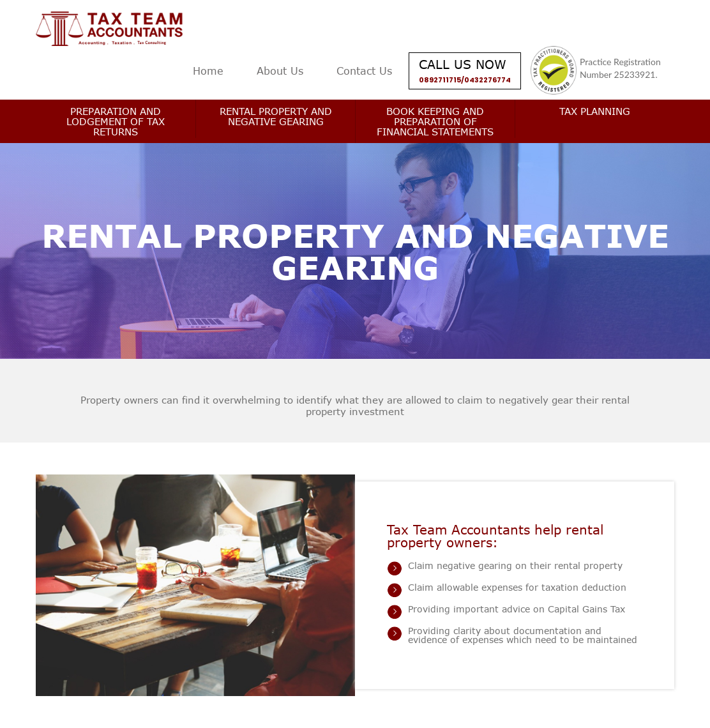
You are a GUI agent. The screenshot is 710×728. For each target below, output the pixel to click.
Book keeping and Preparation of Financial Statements (435, 121)
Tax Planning (595, 111)
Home (208, 71)
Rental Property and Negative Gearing (276, 116)
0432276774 (487, 80)
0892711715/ (442, 80)
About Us (280, 71)
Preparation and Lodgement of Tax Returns (116, 121)
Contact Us (364, 71)
